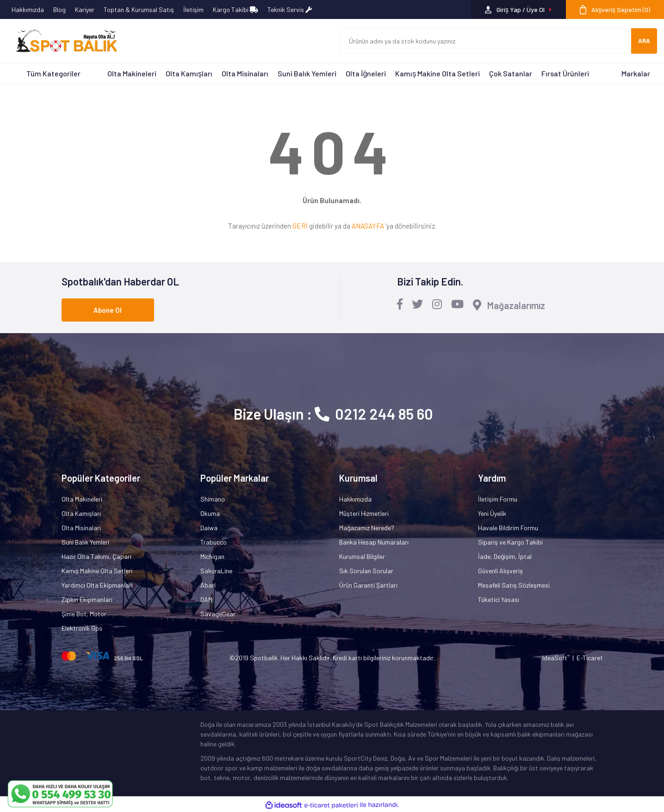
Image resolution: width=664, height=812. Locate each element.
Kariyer (85, 9)
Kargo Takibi (236, 9)
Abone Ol (108, 310)
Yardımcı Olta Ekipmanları (97, 585)
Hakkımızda (28, 9)
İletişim (193, 9)
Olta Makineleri (132, 73)
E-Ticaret (590, 658)
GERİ (300, 226)
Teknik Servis (290, 9)
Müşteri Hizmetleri (364, 513)
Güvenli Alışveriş (500, 571)
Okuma (210, 513)
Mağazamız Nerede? (367, 528)
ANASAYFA (368, 226)
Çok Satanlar (511, 73)
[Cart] (615, 9)
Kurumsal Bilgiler (362, 556)
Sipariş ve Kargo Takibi (510, 542)
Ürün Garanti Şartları (368, 585)
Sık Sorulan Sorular (366, 571)
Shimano (213, 499)
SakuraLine (216, 571)
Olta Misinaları (245, 73)
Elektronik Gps (82, 628)
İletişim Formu (498, 499)
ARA (644, 41)
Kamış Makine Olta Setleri (437, 73)
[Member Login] (518, 9)
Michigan (212, 556)
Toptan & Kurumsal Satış (139, 9)
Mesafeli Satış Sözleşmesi (514, 585)
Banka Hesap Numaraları (374, 542)
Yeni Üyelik (492, 513)
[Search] (485, 41)
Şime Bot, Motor (84, 614)
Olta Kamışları (189, 73)
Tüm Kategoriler (53, 73)
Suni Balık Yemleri (307, 73)
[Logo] (62, 41)
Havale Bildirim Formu (508, 528)
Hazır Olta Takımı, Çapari (96, 556)
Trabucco (214, 542)
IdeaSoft (556, 658)
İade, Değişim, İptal (505, 556)
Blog (59, 9)
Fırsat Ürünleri (565, 73)
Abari (208, 585)
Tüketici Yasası (499, 599)
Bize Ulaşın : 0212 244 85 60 (333, 414)
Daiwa (209, 528)
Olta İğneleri (366, 73)
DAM (206, 599)
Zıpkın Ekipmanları (87, 599)
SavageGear (218, 614)
